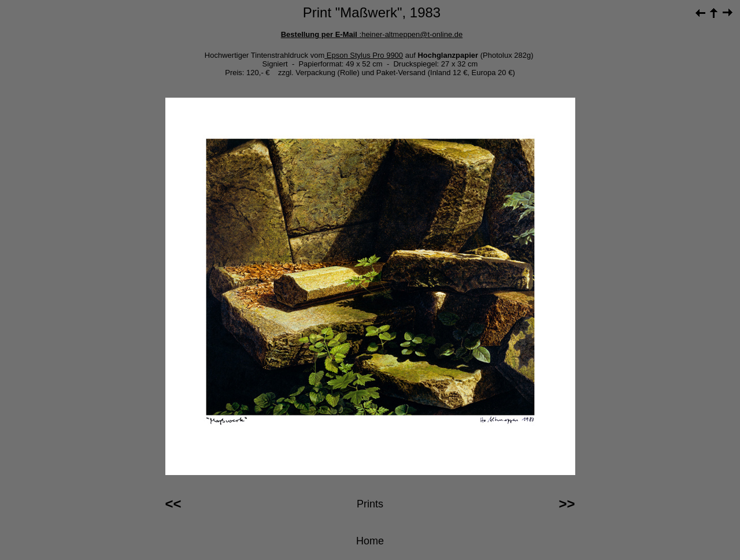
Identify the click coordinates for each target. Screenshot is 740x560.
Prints (370, 504)
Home (370, 541)
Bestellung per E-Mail (320, 34)
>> (567, 504)
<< (173, 504)
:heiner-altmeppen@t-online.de (411, 34)
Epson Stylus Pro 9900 (364, 55)
